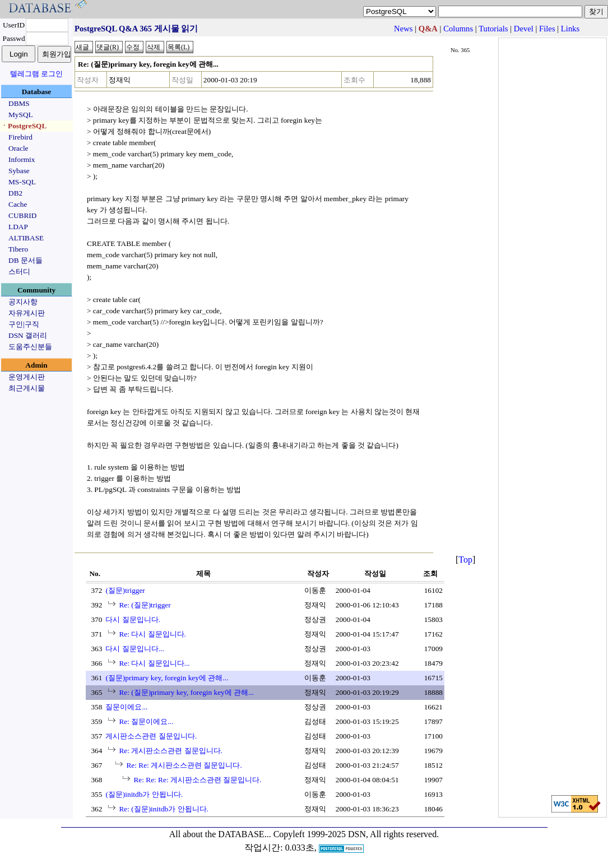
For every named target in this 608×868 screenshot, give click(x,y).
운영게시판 (27, 377)
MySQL (21, 115)
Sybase (19, 171)
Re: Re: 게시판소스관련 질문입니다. (184, 765)
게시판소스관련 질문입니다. (151, 736)
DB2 (15, 193)
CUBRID (22, 215)
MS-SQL (22, 182)
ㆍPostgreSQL (24, 126)
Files (547, 29)
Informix (22, 159)
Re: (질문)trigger (145, 605)
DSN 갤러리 (28, 335)
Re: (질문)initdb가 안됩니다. (163, 809)
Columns (458, 29)
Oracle (18, 148)
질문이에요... (126, 707)
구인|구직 (24, 324)
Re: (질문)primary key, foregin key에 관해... (186, 692)
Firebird (20, 137)
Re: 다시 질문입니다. (152, 634)
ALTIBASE (26, 238)
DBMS (19, 103)
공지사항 (23, 302)
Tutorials (493, 29)
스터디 (19, 271)
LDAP (18, 227)
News (403, 29)
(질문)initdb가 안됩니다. (144, 794)
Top (465, 560)
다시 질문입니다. (133, 619)
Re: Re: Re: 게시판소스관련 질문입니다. (197, 780)
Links (570, 29)
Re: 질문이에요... (146, 721)
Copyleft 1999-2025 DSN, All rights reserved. (356, 834)
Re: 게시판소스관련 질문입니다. (171, 751)
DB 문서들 (25, 260)
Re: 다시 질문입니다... (154, 663)
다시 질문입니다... (134, 649)
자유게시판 (27, 313)
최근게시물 (27, 388)
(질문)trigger (125, 590)
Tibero (18, 249)
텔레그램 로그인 (36, 74)
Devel (524, 29)
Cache (18, 204)
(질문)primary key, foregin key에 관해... (167, 678)
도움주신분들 (30, 347)
